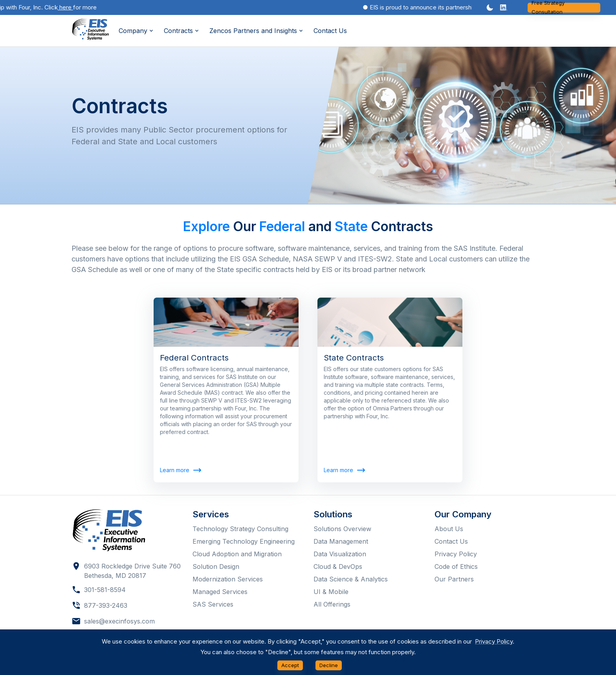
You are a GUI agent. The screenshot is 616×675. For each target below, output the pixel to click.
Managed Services (220, 592)
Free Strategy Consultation (564, 8)
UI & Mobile (331, 592)
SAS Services (213, 604)
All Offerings (332, 604)
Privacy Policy (456, 554)
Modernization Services (228, 579)
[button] (504, 7)
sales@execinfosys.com (119, 621)
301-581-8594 (105, 590)
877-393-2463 (106, 605)
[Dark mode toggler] (490, 7)
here (68, 7)
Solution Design (216, 566)
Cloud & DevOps (338, 566)
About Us (449, 529)
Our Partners (454, 579)
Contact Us (330, 31)
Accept (290, 665)
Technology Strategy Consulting (240, 529)
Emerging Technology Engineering (244, 541)
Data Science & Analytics (351, 579)
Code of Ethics (456, 566)
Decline (329, 665)
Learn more (180, 470)
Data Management (341, 541)
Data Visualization (340, 554)
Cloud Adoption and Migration (237, 554)
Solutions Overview (342, 529)
